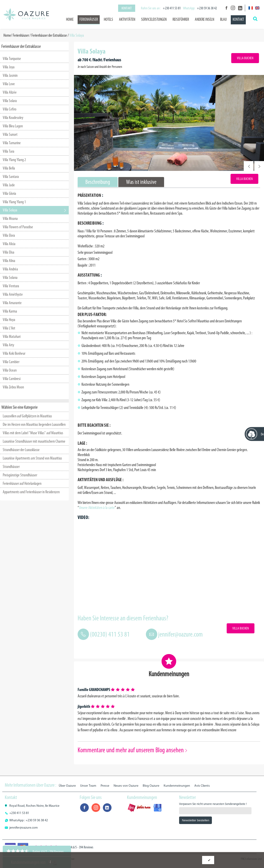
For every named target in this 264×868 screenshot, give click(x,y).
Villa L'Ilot (9, 328)
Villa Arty (8, 345)
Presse (105, 786)
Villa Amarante (12, 303)
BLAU (223, 19)
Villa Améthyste (13, 294)
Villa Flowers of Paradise (18, 227)
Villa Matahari (12, 336)
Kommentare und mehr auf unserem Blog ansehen (131, 750)
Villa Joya (9, 67)
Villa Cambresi (12, 379)
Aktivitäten (127, 19)
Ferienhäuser (89, 19)
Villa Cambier (11, 362)
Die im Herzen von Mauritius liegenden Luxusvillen (34, 424)
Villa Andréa (10, 269)
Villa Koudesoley (13, 118)
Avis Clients (202, 786)
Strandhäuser (11, 467)
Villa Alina (9, 261)
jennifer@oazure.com (180, 634)
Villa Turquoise (12, 59)
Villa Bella (9, 168)
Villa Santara (11, 177)
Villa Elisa (9, 252)
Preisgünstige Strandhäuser (20, 475)
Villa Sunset (10, 134)
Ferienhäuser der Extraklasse (49, 35)
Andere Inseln (204, 19)
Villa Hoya (9, 320)
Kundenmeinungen (177, 786)
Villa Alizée (10, 92)
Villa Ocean (10, 370)
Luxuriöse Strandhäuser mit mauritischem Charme (34, 441)
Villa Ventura (11, 286)
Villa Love (9, 84)
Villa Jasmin (10, 75)
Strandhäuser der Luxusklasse (21, 450)
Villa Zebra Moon (13, 387)
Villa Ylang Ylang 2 (14, 160)
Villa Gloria (9, 193)
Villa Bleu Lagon (13, 126)
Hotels (108, 19)
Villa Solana (10, 277)
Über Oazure (67, 786)
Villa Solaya (10, 210)
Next (259, 166)
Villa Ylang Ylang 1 (14, 202)
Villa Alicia (9, 244)
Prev (249, 166)
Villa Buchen (245, 58)
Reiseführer (181, 19)
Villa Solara (10, 101)
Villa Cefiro (10, 109)
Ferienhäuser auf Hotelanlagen (22, 483)
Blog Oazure (151, 786)
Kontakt (127, 8)
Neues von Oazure (126, 786)
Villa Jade (9, 185)
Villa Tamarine (12, 143)
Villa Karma (10, 311)
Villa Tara (9, 151)
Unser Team (88, 786)
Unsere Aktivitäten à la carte (97, 508)
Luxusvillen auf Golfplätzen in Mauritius (27, 416)
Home (70, 19)
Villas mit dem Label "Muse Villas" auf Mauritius (33, 433)
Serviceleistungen (154, 19)
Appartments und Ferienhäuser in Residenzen (31, 492)
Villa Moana (10, 218)
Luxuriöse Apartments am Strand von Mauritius (32, 458)
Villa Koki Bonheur (14, 353)
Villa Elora (9, 235)
